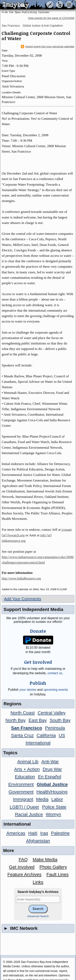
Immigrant (23, 799)
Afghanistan (38, 841)
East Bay (38, 720)
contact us (55, 673)
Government (21, 792)
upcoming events (56, 690)
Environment (21, 784)
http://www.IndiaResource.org (21, 578)
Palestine (60, 833)
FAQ (23, 860)
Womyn (53, 814)
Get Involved (22, 867)
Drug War (52, 769)
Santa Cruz (22, 735)
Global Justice (52, 784)
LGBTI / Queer (25, 807)
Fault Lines (58, 874)
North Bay (16, 720)
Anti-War (50, 762)
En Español (50, 777)
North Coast (23, 713)
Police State (54, 807)
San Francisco (11, 26)
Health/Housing (52, 792)
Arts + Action (27, 769)
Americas (16, 833)
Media (42, 799)
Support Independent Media (33, 609)
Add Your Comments (22, 599)
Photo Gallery (53, 867)
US (62, 735)
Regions (12, 704)
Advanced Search (38, 916)
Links (38, 882)
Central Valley (52, 713)
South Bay (60, 720)
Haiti (33, 833)
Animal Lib (28, 762)
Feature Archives (25, 874)
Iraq (44, 833)
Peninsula (55, 728)
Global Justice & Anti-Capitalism (43, 26)
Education (25, 777)
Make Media (45, 860)
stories (28, 690)
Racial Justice (29, 814)
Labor (57, 799)
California (46, 735)
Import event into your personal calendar (48, 47)
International (38, 743)
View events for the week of (51, 18)
